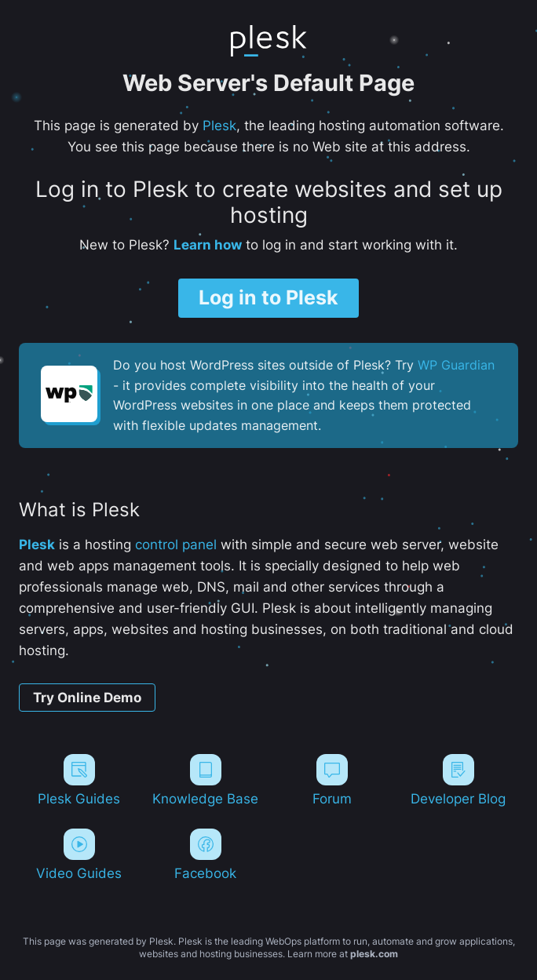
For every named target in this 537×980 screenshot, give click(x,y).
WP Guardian (456, 365)
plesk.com (374, 954)
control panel (176, 545)
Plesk (219, 126)
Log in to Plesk (268, 297)
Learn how (208, 245)
